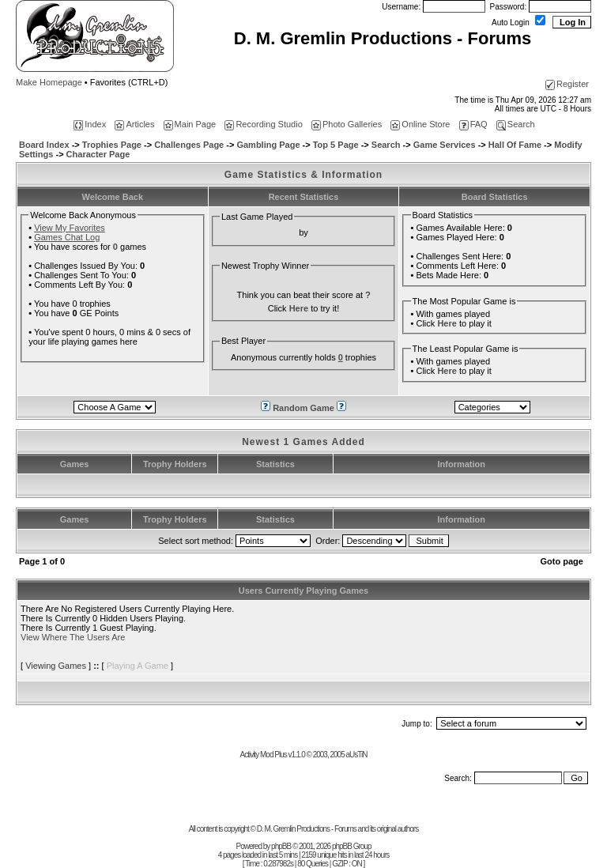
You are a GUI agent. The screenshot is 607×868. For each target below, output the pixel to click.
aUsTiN (356, 755)
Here (299, 308)
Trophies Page (112, 145)
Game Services (445, 145)
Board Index (44, 145)
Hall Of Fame (515, 145)
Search (516, 124)
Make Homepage (49, 82)
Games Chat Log (67, 237)
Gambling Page (268, 145)
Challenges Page (189, 145)
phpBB (281, 846)
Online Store (420, 124)
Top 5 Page (336, 145)
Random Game (305, 408)
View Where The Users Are (73, 637)
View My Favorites (70, 228)
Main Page (190, 124)
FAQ (473, 124)
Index (90, 124)
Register (567, 84)
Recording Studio (263, 124)
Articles (134, 124)
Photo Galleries (347, 124)
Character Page (98, 154)
